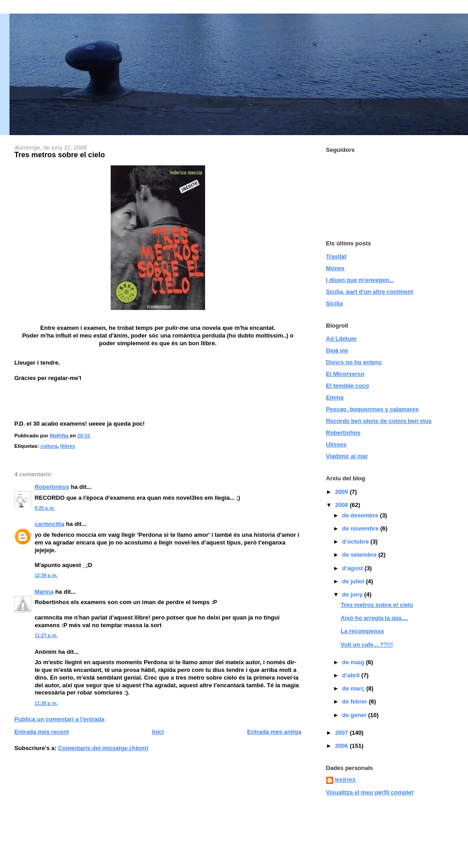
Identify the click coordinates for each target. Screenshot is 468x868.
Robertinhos (52, 487)
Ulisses (337, 444)
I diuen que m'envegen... (360, 280)
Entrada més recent (42, 732)
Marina (44, 592)
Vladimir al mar (347, 456)
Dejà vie (337, 350)
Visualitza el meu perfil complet (370, 792)
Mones (335, 268)
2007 (343, 733)
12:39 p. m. (46, 575)
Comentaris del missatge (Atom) (103, 748)
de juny (353, 594)
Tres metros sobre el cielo (377, 605)
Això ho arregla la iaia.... (374, 618)
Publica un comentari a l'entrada (60, 719)
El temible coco (348, 386)
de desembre (361, 515)
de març (354, 688)
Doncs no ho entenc (354, 362)
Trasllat (337, 256)
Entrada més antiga (274, 732)
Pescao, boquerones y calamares (372, 409)
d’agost (353, 568)
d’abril (352, 675)
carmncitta (50, 524)
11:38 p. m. (46, 703)
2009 (343, 492)
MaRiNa (346, 780)
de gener (355, 715)
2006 (343, 746)
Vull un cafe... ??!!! (367, 645)
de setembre (360, 555)
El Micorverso (345, 374)
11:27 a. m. (46, 636)
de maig (354, 662)
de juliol (354, 581)
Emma (335, 397)
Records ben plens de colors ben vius (379, 421)
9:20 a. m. (45, 508)
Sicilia (335, 303)
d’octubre (356, 542)
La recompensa (362, 631)
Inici (158, 732)
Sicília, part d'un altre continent (370, 292)
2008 (343, 505)
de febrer (355, 701)
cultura (49, 446)
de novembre (361, 528)
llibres (68, 446)
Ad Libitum (342, 339)
